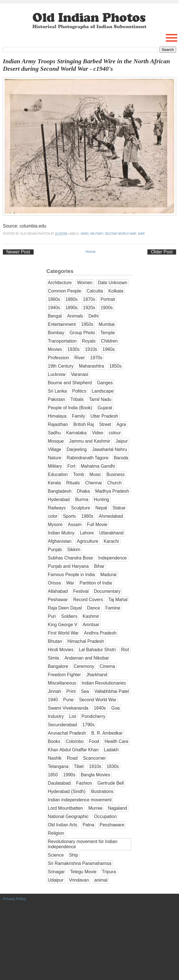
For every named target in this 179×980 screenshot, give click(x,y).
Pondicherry (94, 716)
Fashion (84, 783)
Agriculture (88, 541)
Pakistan (57, 399)
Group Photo (82, 333)
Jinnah (55, 691)
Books (54, 741)
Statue (119, 508)
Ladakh (111, 750)
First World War (63, 633)
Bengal (55, 316)
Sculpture (81, 508)
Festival (81, 591)
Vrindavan (79, 880)
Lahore (87, 533)
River (80, 358)
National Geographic (68, 816)
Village (55, 449)
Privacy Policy (15, 899)
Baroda (121, 458)
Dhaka (83, 491)
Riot (125, 650)
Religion (56, 833)
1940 (53, 700)
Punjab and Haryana (68, 566)
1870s (89, 299)
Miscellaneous (62, 683)
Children (109, 341)
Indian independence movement (80, 800)
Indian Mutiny (61, 533)
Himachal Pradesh (86, 641)
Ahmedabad (111, 516)
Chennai (94, 483)
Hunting (101, 499)
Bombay (56, 333)
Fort (72, 466)
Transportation (62, 341)
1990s (69, 775)
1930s (74, 349)
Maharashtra (91, 366)
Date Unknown (112, 283)
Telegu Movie (83, 872)
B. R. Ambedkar (107, 733)
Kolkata (116, 291)
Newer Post (18, 252)
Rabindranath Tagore (87, 458)
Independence (112, 558)
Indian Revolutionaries (104, 683)
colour (115, 433)
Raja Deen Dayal (65, 608)
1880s (72, 299)
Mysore (55, 525)
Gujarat (105, 408)
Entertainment (62, 324)
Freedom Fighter (65, 675)
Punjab (55, 550)
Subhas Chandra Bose (71, 558)
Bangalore (58, 666)
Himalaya (57, 416)
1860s (54, 299)
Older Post (162, 252)
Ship (74, 855)
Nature (55, 458)
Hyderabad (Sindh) (67, 791)
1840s (100, 708)
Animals (75, 316)
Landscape (103, 391)
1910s (91, 349)
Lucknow (57, 374)
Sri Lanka (57, 391)
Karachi (111, 541)
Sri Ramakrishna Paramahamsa (80, 863)
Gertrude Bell (111, 783)
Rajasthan (58, 424)
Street (105, 424)
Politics (79, 391)
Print (71, 691)
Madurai (108, 575)
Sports (69, 516)
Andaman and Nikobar (87, 658)
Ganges (105, 383)
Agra (121, 424)
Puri (52, 616)
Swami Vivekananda (68, 708)
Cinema (107, 666)
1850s (116, 366)
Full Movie (97, 525)
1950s (87, 324)
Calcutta (95, 291)
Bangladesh (60, 491)
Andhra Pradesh (100, 633)
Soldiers (69, 616)
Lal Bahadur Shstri (97, 650)
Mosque (56, 441)
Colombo (74, 741)
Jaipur (122, 441)
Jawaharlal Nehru (110, 449)
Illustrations (102, 791)
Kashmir (91, 616)
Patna (88, 825)
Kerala (54, 483)
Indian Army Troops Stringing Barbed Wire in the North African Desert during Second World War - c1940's (86, 65)
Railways (57, 508)
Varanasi (80, 374)
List (73, 716)
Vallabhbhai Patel (111, 691)
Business (116, 474)
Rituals (73, 483)
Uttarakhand (111, 533)
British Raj (83, 424)
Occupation (105, 816)
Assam (75, 525)
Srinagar (56, 872)
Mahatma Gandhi (98, 466)
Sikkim (74, 550)
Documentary (107, 591)
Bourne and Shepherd (70, 383)
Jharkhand (97, 675)
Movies (55, 349)
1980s (87, 516)
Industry (56, 716)
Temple (107, 333)
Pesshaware (112, 825)
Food (94, 741)
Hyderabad (59, 499)
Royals (89, 341)
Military (97, 234)
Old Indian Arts (63, 825)
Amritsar (91, 625)
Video (98, 433)
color (53, 516)
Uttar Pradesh (104, 416)
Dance (94, 608)
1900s (107, 308)
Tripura (109, 872)
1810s (95, 766)
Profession (59, 358)
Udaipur (56, 880)
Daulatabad (59, 783)
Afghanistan (60, 541)
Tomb (78, 474)
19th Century (61, 366)
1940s (85, 234)
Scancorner (95, 758)
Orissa (54, 583)
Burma (82, 499)
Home (91, 252)
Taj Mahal (118, 600)
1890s (72, 308)
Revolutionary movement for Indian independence (83, 844)
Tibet (79, 766)
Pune (68, 700)
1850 (53, 775)
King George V (63, 625)
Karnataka (76, 433)
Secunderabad (62, 725)
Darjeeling (77, 449)
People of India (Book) (70, 408)
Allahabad (58, 591)
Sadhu (54, 433)
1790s (89, 725)
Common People (65, 291)
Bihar (99, 566)
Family (78, 416)
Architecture (60, 283)
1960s (109, 349)
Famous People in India (72, 575)
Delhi (94, 316)
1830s (113, 766)
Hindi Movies (61, 650)
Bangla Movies (95, 775)
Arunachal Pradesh (67, 733)
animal (101, 880)
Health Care (117, 741)
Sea (85, 691)
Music (95, 474)
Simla (54, 658)
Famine (113, 608)
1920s (89, 308)
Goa (115, 708)
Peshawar (58, 600)
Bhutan (55, 641)
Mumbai (106, 324)
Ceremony (84, 666)
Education (58, 474)
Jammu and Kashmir (90, 441)
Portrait (108, 299)
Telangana (58, 766)
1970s (96, 358)
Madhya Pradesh (112, 491)
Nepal (101, 508)
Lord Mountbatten (66, 808)
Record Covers (88, 600)
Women (85, 283)
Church (114, 483)
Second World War (121, 234)
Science (56, 855)
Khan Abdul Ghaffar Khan (73, 750)
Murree (95, 808)
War (141, 234)
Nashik (55, 758)
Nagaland (117, 808)
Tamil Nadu (100, 399)
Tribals (77, 399)
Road (72, 758)
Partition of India (96, 583)
